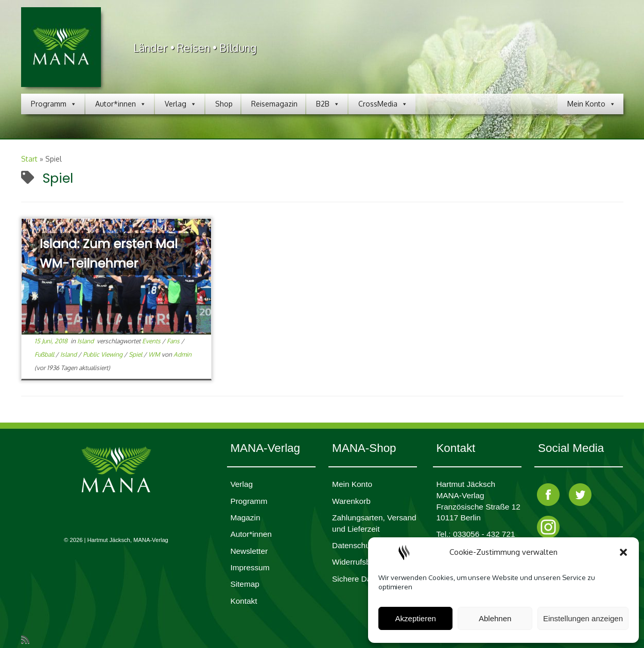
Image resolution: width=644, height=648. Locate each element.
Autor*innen (121, 104)
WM (155, 354)
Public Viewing (103, 354)
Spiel (136, 354)
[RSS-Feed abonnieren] (29, 639)
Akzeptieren (416, 618)
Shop (224, 104)
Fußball (45, 354)
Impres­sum (250, 567)
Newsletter (249, 551)
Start (29, 159)
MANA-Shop (364, 448)
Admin (182, 354)
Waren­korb (351, 501)
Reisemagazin (274, 104)
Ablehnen (495, 618)
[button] (623, 552)
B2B (328, 104)
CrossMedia (383, 104)
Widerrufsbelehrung (367, 562)
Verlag (181, 104)
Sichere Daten (357, 579)
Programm (54, 104)
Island (86, 341)
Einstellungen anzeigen (583, 618)
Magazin (245, 518)
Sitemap (245, 584)
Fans (174, 341)
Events (152, 341)
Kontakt (243, 601)
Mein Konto (591, 104)
